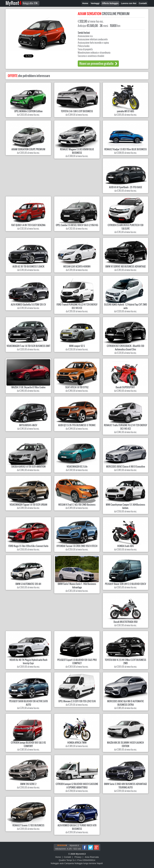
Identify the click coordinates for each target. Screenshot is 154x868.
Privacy (78, 857)
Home (58, 857)
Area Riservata (92, 857)
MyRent (14, 3)
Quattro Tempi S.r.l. (68, 860)
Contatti (67, 857)
